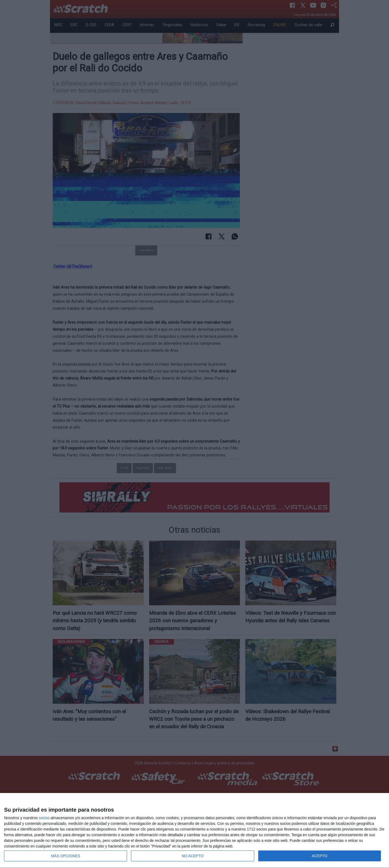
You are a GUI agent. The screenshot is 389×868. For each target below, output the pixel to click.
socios (44, 818)
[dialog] (194, 831)
